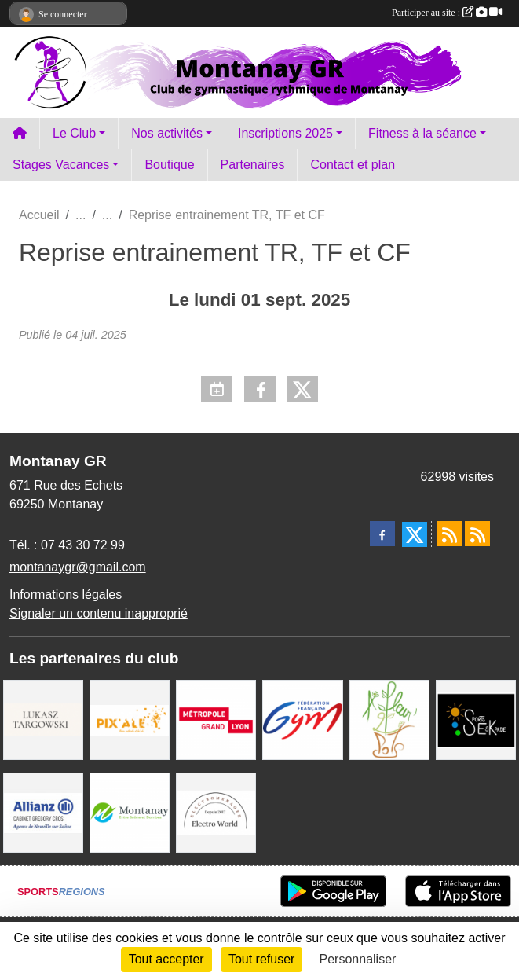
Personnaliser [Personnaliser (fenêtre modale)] (358, 959)
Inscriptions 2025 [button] (285, 133)
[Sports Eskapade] (476, 719)
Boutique (169, 165)
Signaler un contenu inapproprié (99, 613)
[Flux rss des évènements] (477, 534)
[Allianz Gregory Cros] (43, 811)
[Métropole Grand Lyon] (216, 719)
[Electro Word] (216, 811)
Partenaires (253, 165)
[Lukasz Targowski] (43, 719)
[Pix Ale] (130, 719)
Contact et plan (353, 165)
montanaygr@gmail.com (78, 567)
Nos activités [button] (167, 133)
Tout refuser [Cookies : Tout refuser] (261, 959)
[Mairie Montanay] (130, 811)
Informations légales (66, 595)
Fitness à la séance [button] (422, 133)
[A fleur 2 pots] (389, 719)
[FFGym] (302, 719)
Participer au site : (447, 13)
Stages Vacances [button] (61, 165)
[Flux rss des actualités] (449, 534)
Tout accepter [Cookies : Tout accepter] (166, 959)
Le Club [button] (74, 133)
